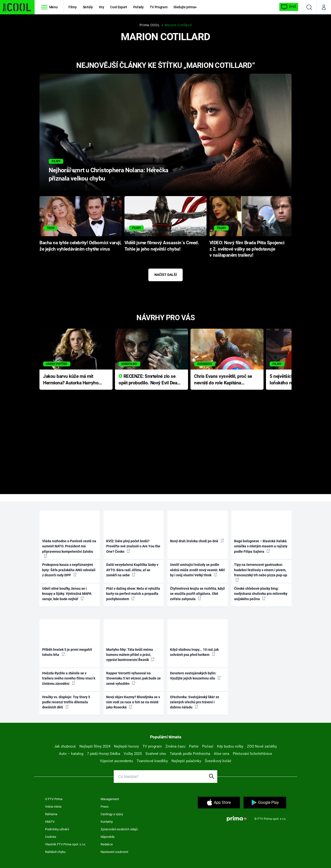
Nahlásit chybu (55, 852)
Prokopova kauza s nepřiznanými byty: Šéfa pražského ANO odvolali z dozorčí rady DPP (69, 570)
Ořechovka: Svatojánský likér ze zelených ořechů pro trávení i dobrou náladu (195, 702)
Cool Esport (118, 7)
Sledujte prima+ (185, 7)
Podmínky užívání (57, 829)
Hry (101, 7)
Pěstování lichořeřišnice (252, 754)
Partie (194, 746)
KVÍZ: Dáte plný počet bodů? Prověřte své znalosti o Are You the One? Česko (133, 546)
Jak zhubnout (65, 746)
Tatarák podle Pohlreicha (190, 754)
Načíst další (166, 275)
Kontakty (107, 822)
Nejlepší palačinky (186, 761)
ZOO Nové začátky (262, 746)
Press (105, 807)
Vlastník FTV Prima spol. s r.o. (65, 844)
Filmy (72, 7)
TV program (152, 746)
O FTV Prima (54, 799)
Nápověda (108, 837)
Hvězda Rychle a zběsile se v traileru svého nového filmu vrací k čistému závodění (69, 678)
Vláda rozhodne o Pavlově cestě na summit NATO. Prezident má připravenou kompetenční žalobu (69, 548)
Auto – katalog (71, 754)
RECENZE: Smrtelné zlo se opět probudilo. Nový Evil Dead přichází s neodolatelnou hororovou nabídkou (149, 380)
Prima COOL (150, 25)
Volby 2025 (133, 754)
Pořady (138, 7)
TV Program (159, 7)
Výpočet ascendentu (116, 761)
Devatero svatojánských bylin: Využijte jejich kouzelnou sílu (195, 676)
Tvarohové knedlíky (152, 761)
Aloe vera (222, 754)
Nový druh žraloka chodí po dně (197, 541)
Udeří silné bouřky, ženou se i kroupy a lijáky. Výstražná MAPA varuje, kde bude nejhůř (67, 594)
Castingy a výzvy (112, 814)
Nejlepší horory (126, 746)
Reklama (51, 814)
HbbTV (50, 822)
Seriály (88, 7)
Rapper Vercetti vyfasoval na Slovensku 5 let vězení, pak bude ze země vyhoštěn (133, 678)
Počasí (208, 746)
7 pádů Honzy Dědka (104, 754)
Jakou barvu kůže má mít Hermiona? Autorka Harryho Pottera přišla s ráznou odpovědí (71, 380)
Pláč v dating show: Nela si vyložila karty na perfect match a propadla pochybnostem (133, 594)
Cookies (51, 837)
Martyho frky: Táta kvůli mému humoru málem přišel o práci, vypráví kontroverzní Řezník (130, 655)
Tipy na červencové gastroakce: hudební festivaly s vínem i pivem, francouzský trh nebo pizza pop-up (261, 572)
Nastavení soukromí (114, 852)
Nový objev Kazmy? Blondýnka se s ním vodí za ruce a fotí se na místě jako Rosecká (133, 702)
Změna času (175, 746)
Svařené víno (156, 754)
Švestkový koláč (218, 761)
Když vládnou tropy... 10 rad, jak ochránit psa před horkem (194, 652)
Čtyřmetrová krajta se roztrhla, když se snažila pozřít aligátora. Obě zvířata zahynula (197, 594)
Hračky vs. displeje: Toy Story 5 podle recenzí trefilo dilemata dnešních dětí (66, 702)
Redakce (107, 844)
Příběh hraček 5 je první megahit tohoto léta (67, 652)
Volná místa (53, 807)
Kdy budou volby (230, 746)
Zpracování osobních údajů (119, 829)
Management (110, 799)
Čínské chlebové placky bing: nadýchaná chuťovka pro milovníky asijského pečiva (261, 594)
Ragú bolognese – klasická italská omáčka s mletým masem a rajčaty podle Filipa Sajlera (261, 546)
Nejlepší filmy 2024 (95, 746)
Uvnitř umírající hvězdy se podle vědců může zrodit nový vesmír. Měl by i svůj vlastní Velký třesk (197, 570)
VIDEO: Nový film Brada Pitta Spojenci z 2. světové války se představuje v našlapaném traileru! (247, 249)
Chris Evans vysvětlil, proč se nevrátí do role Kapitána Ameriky (223, 380)
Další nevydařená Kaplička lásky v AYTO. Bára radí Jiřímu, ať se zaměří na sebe (132, 570)
